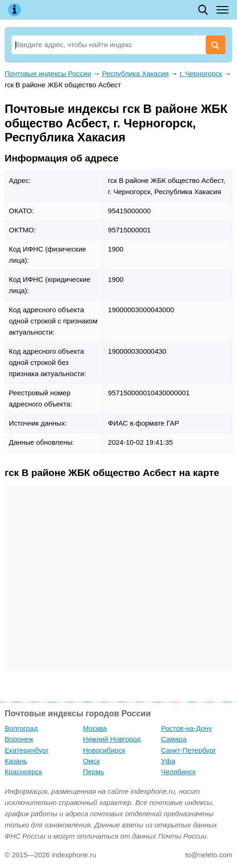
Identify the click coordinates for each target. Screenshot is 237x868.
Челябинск (178, 772)
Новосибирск (104, 750)
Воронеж (19, 739)
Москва (95, 728)
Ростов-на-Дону (186, 728)
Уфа (168, 761)
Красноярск (23, 772)
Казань (16, 761)
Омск (91, 761)
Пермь (94, 772)
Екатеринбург (27, 750)
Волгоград (21, 728)
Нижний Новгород (112, 739)
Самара (174, 739)
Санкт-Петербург (188, 750)
